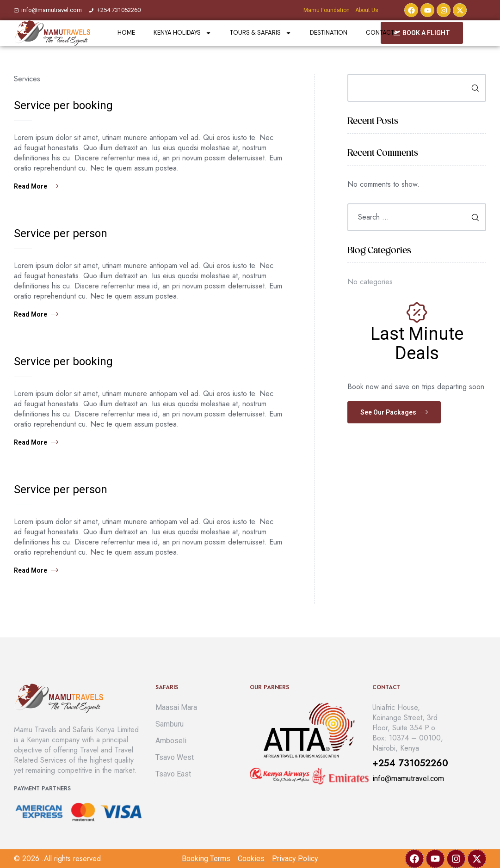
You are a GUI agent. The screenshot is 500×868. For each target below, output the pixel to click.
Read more (36, 186)
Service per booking (63, 105)
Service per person (61, 233)
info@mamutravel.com (408, 779)
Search (472, 88)
